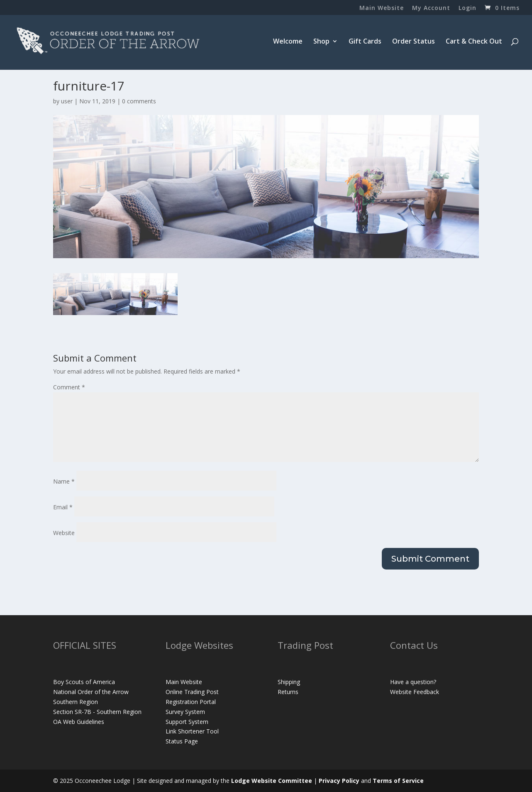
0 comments (139, 101)
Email (63, 507)
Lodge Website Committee (272, 781)
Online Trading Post (192, 692)
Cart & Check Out (474, 42)
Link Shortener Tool (192, 731)
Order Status (414, 42)
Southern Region (76, 702)
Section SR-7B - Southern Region (97, 712)
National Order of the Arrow (91, 692)
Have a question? (413, 682)
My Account (431, 8)
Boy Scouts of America (84, 682)
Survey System (185, 712)
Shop (321, 42)
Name (64, 481)
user (67, 101)
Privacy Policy (339, 781)
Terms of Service (398, 781)
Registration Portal (191, 702)
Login (467, 8)
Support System (187, 722)
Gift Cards (365, 42)
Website (64, 533)
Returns (288, 692)
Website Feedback (415, 692)
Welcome (288, 42)
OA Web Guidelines (79, 722)
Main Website (382, 8)
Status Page (182, 741)
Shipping (289, 682)
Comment (69, 387)
